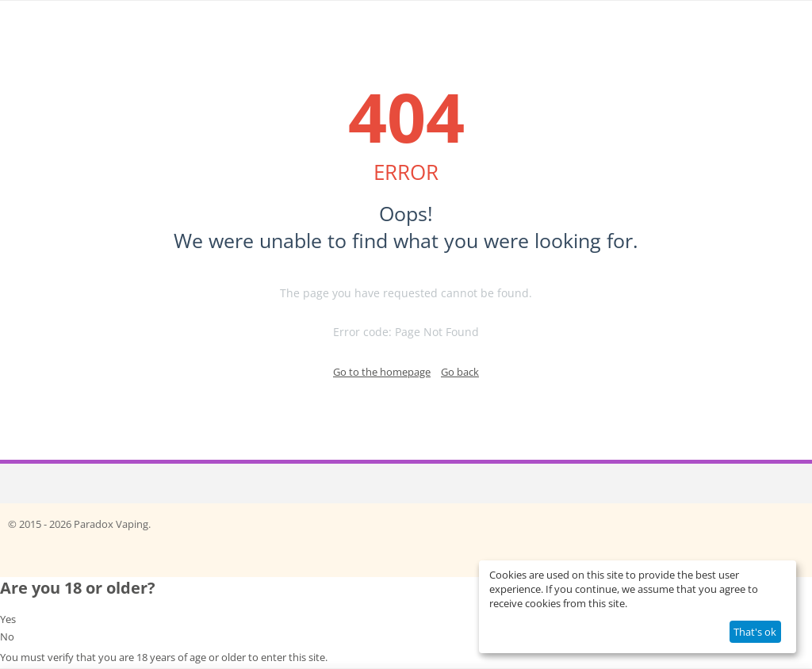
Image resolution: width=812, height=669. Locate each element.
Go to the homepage (382, 372)
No (7, 637)
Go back (460, 372)
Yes (8, 619)
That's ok (755, 632)
